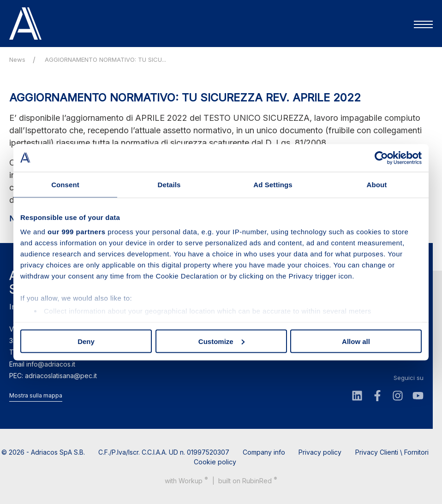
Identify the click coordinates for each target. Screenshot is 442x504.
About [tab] (377, 184)
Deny (86, 341)
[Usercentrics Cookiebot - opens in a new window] (381, 158)
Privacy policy (320, 452)
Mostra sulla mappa (36, 395)
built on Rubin (248, 480)
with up (186, 480)
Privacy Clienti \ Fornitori (392, 452)
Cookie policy (215, 462)
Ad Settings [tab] (273, 184)
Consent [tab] (65, 184)
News (17, 59)
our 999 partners (77, 232)
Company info (264, 452)
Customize (221, 341)
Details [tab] (169, 184)
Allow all (356, 341)
